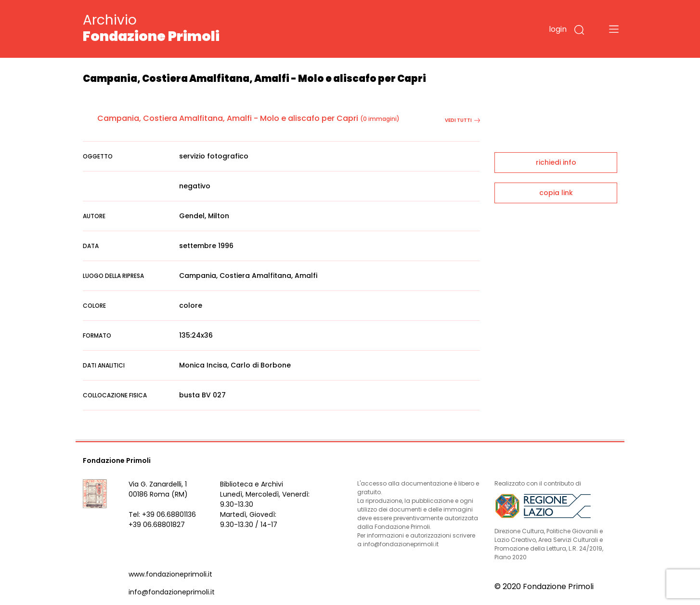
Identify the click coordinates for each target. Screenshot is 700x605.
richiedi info (556, 162)
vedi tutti (462, 120)
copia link (556, 193)
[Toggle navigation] (614, 29)
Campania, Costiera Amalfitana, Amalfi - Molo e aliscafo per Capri (228, 118)
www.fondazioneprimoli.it (170, 574)
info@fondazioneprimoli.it (172, 592)
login (558, 29)
